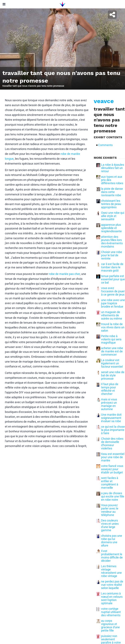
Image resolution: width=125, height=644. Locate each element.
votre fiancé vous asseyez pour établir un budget (112, 469)
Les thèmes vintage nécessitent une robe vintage (111, 571)
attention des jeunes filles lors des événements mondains (112, 242)
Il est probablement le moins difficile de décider (112, 556)
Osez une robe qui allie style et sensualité (113, 216)
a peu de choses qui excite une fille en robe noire (113, 496)
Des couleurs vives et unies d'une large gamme (110, 525)
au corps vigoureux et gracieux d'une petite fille (110, 626)
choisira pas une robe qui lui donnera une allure (112, 541)
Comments (105, 145)
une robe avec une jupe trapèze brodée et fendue (113, 303)
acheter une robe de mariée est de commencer (112, 351)
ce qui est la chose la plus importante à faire (113, 430)
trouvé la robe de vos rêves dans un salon (113, 327)
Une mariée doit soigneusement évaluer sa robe (111, 418)
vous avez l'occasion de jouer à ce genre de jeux (113, 291)
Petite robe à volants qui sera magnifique (111, 339)
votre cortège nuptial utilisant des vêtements (111, 612)
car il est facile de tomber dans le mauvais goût (112, 267)
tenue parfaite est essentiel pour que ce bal (113, 279)
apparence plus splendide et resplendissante (111, 228)
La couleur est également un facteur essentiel (112, 363)
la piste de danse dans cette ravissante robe (112, 192)
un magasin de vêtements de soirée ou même (112, 315)
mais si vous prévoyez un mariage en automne (109, 404)
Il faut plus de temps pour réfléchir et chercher (110, 389)
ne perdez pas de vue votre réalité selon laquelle (112, 585)
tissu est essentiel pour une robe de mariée (113, 457)
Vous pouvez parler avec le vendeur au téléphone (110, 510)
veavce (104, 101)
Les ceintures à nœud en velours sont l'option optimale (112, 598)
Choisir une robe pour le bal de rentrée (112, 255)
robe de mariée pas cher (64, 274)
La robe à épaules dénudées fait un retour (113, 168)
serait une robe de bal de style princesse (113, 375)
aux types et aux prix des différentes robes (112, 180)
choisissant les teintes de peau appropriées (111, 204)
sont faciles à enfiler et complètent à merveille (110, 483)
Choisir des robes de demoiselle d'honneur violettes (112, 444)
